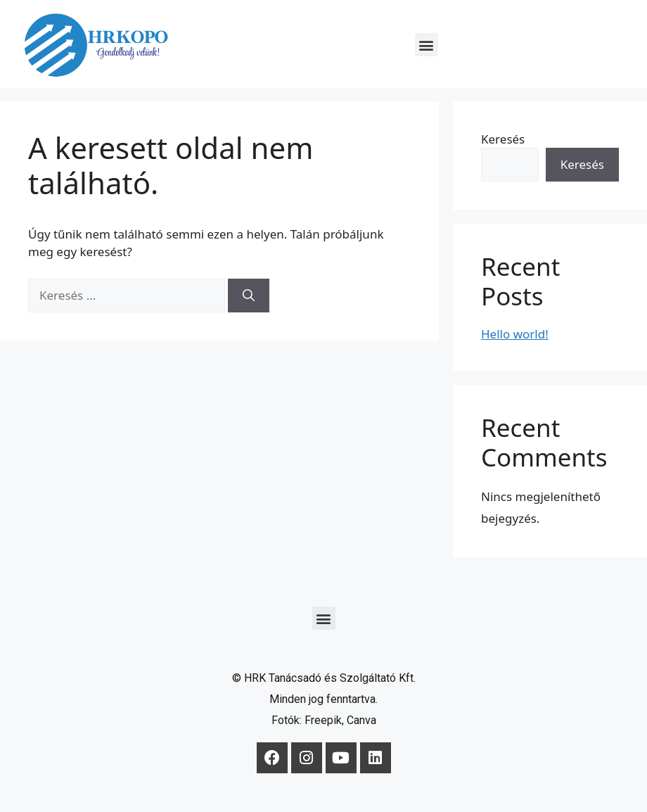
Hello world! (515, 334)
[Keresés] (249, 296)
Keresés (503, 139)
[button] (427, 45)
